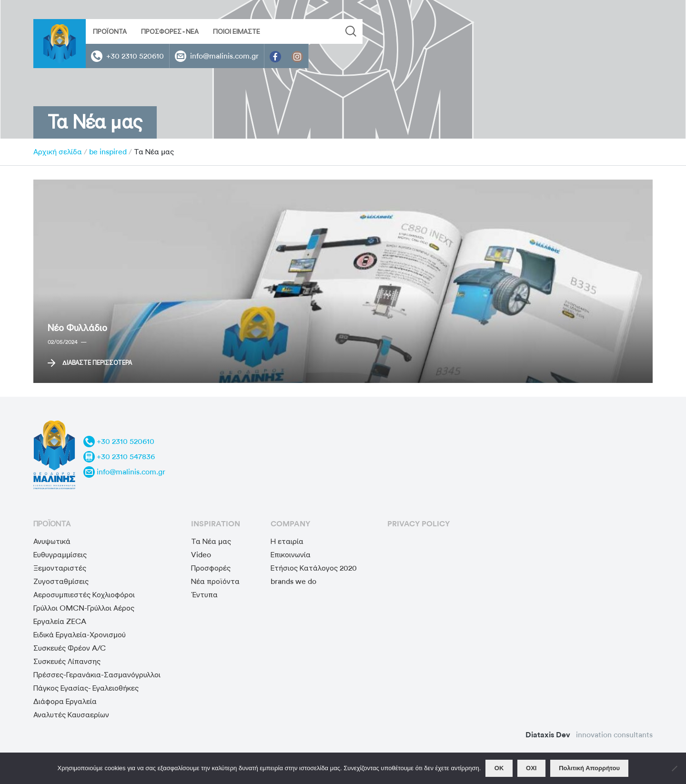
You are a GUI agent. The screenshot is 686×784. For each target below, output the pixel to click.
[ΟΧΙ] (674, 768)
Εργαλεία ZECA (60, 621)
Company (290, 524)
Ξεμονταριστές (60, 568)
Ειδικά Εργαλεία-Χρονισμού (80, 635)
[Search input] (284, 31)
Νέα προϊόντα (215, 581)
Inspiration (216, 524)
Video (201, 555)
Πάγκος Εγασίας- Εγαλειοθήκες (86, 688)
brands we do (293, 581)
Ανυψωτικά (52, 541)
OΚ (499, 768)
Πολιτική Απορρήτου (589, 768)
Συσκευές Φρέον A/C (70, 648)
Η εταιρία (287, 541)
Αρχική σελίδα (58, 152)
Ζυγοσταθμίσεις (61, 581)
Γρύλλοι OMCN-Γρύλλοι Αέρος (84, 608)
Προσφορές (211, 568)
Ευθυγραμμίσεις (60, 555)
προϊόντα (52, 524)
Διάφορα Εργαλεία (65, 701)
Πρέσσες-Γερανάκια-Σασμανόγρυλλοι (97, 675)
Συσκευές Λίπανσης (67, 661)
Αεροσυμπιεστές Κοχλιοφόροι (84, 595)
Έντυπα (204, 595)
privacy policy (419, 524)
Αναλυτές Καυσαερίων (71, 715)
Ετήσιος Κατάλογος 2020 (314, 568)
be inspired (108, 152)
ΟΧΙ (531, 768)
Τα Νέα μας (211, 541)
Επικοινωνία (291, 555)
